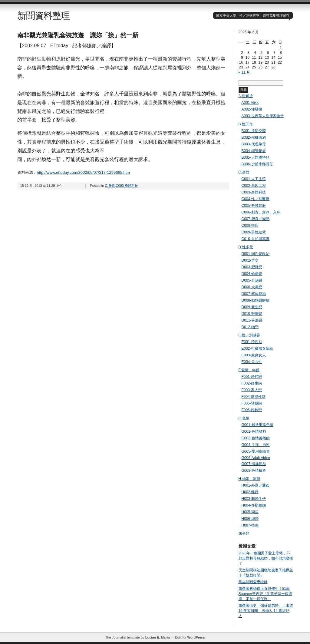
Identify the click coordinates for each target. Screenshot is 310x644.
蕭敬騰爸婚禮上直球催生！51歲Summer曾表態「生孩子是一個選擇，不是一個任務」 (265, 594)
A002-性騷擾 (252, 109)
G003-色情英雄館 (256, 438)
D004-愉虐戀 (252, 274)
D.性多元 (246, 247)
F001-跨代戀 (252, 377)
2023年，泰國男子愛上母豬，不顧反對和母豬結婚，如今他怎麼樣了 (266, 558)
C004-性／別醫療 (256, 199)
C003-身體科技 (127, 186)
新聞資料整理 (44, 16)
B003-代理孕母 (254, 144)
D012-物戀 (250, 327)
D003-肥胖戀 (252, 267)
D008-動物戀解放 (256, 300)
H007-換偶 (250, 525)
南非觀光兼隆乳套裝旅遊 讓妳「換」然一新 (78, 35)
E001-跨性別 (252, 342)
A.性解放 (246, 96)
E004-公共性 (252, 362)
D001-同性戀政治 (256, 254)
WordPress (196, 637)
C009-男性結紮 (254, 232)
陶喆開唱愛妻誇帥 (253, 582)
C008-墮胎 (250, 226)
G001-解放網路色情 (257, 425)
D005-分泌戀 (252, 280)
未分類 (244, 533)
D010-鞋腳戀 (252, 314)
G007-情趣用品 (254, 464)
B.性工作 (246, 124)
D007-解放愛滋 (254, 294)
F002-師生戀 (252, 383)
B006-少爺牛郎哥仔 (257, 164)
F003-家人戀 (252, 390)
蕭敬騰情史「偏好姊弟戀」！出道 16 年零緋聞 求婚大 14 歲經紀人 (266, 611)
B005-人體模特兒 (256, 157)
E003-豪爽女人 (254, 355)
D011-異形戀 (252, 320)
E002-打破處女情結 (257, 348)
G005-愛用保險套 (256, 451)
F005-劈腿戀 (252, 403)
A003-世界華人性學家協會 (263, 116)
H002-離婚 (250, 492)
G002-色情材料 (254, 431)
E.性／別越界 (249, 335)
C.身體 (110, 186)
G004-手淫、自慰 (256, 445)
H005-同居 (250, 512)
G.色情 (244, 418)
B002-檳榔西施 (254, 137)
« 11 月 (244, 72)
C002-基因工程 (254, 186)
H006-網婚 (250, 519)
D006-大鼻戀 (252, 287)
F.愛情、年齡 (249, 370)
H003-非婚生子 (254, 499)
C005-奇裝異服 (254, 206)
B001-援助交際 (254, 131)
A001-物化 (250, 103)
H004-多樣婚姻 (254, 505)
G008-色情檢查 (254, 471)
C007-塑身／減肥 (256, 219)
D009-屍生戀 (252, 307)
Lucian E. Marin (158, 637)
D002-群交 (250, 260)
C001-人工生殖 (254, 179)
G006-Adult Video (256, 458)
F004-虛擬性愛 (254, 397)
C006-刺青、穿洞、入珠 (261, 212)
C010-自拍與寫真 (256, 239)
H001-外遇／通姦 (256, 485)
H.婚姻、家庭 (249, 479)
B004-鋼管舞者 (254, 151)
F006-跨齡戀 (252, 410)
